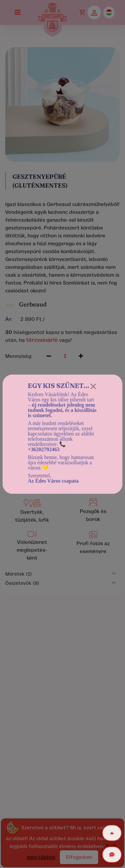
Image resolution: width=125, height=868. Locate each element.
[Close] (93, 386)
